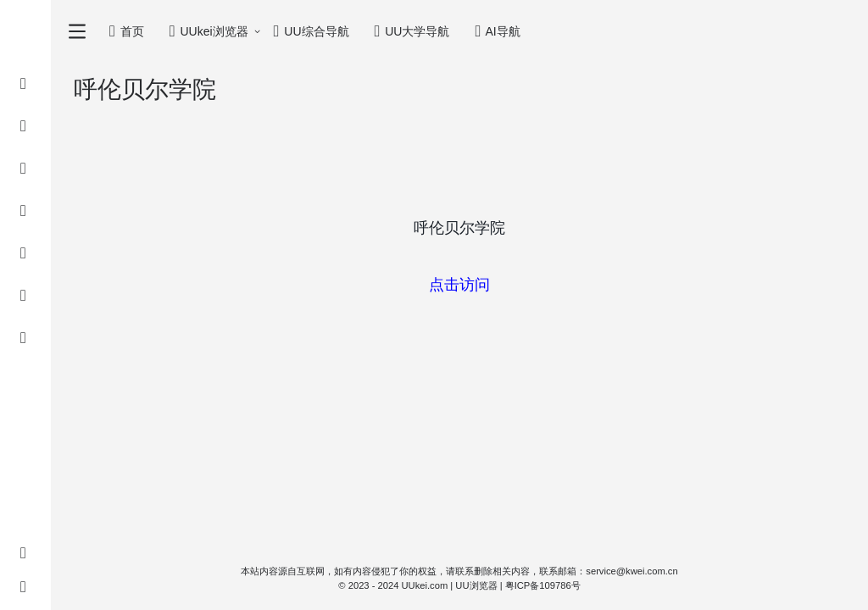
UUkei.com (425, 585)
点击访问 (459, 285)
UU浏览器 (476, 585)
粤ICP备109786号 (543, 585)
